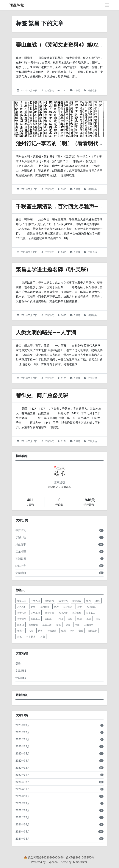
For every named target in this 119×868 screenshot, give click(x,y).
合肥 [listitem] (63, 631)
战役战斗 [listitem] (49, 619)
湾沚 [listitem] (61, 619)
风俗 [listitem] (33, 607)
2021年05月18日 (29, 441)
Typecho (53, 862)
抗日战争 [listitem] (92, 631)
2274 (64, 441)
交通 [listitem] (68, 625)
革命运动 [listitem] (22, 619)
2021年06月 (23, 824)
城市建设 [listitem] (33, 625)
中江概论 (21, 530)
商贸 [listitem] (98, 619)
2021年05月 (23, 832)
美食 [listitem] (79, 607)
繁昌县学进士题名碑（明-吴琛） (53, 270)
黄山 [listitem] (43, 637)
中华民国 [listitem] (35, 601)
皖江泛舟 (21, 566)
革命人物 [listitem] (22, 613)
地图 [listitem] (98, 601)
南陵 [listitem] (77, 625)
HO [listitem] (72, 631)
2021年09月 (23, 803)
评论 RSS (21, 678)
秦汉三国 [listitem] (22, 601)
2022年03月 (23, 761)
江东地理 (92, 378)
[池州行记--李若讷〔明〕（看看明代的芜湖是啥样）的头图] (59, 119)
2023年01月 (23, 739)
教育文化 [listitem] (77, 613)
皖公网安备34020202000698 (46, 858)
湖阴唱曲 (92, 189)
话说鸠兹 (17, 5)
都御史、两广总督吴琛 (42, 396)
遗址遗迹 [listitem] (77, 601)
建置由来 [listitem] (47, 625)
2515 (64, 252)
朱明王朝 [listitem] (35, 613)
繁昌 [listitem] (59, 625)
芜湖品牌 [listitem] (45, 607)
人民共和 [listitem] (22, 607)
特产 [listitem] (56, 607)
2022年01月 (23, 775)
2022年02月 (23, 768)
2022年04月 (23, 754)
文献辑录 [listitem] (89, 625)
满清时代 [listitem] (63, 601)
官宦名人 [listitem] (91, 613)
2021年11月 (23, 789)
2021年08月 (23, 810)
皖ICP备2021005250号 (80, 858)
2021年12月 (23, 782)
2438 (64, 315)
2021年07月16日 (29, 189)
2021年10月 (23, 796)
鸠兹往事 (92, 91)
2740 (64, 91)
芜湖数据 (21, 559)
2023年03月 (23, 725)
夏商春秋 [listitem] (49, 613)
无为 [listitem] (88, 601)
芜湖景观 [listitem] (91, 607)
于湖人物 (92, 252)
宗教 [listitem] (19, 637)
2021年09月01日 (29, 91)
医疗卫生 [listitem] (35, 619)
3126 (64, 378)
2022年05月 (23, 746)
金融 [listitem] (81, 631)
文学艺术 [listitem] (68, 607)
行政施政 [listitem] (52, 631)
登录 (18, 664)
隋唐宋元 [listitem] (49, 601)
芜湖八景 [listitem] (63, 613)
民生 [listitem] (70, 619)
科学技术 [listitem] (31, 637)
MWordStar (80, 862)
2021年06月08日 (29, 252)
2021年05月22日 (29, 378)
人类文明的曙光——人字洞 (46, 333)
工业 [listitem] (89, 619)
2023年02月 (23, 732)
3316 (64, 189)
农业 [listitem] (79, 619)
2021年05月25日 (29, 315)
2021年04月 (23, 839)
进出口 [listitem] (21, 625)
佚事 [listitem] (40, 631)
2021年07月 (23, 817)
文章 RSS (21, 671)
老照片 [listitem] (21, 631)
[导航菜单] (107, 5)
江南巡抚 (49, 91)
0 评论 (77, 91)
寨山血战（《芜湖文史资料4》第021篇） (64, 45)
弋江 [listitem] (31, 631)
